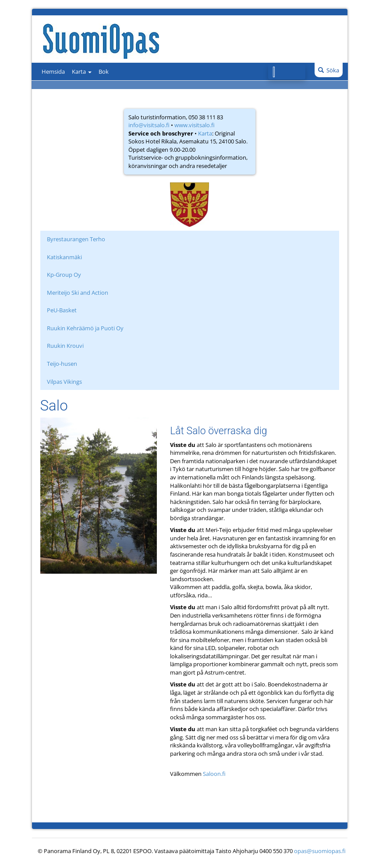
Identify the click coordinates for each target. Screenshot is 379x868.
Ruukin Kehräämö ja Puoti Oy (85, 328)
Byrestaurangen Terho (76, 239)
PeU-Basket (62, 310)
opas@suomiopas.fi (320, 851)
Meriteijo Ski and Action (78, 293)
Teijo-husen (62, 364)
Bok (104, 71)
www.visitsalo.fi (195, 125)
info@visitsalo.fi (149, 125)
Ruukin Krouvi (65, 346)
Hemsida (53, 71)
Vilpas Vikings (64, 382)
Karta (82, 71)
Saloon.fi (214, 774)
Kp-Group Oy (64, 275)
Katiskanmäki (64, 257)
